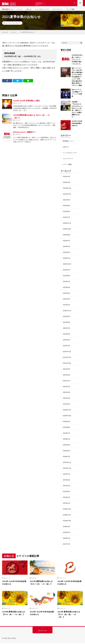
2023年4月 (67, 294)
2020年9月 (67, 420)
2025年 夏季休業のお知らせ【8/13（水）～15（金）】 (42, 581)
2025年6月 (67, 214)
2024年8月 (67, 237)
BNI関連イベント (69, 144)
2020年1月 (67, 454)
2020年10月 (67, 414)
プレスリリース (61, 11)
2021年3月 (67, 397)
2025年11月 (67, 197)
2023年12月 (67, 265)
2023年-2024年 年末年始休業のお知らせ (42, 613)
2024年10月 (67, 231)
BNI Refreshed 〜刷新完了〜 (25, 136)
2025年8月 (67, 208)
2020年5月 (67, 437)
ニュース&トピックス (44, 11)
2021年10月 (67, 363)
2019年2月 (67, 495)
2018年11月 (67, 512)
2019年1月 (67, 500)
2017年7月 (67, 540)
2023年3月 (67, 300)
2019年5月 (67, 483)
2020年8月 (67, 426)
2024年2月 (67, 254)
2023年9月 (67, 271)
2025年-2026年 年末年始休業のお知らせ (77, 127)
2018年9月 (67, 523)
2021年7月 (67, 380)
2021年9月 (67, 369)
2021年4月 (67, 391)
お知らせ (30, 11)
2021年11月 (67, 357)
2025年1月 (67, 219)
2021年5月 (67, 386)
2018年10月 (67, 518)
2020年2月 (67, 449)
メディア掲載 (74, 11)
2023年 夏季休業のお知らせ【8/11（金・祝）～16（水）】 (69, 615)
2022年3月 (67, 340)
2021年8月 (67, 374)
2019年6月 (67, 477)
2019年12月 (67, 460)
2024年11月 (67, 225)
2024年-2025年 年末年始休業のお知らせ (70, 579)
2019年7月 (67, 472)
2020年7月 (67, 432)
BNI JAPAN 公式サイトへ (39, 4)
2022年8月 (67, 323)
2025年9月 (67, 202)
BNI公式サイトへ (8, 11)
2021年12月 (67, 351)
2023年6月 (67, 288)
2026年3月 (67, 185)
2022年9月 (67, 317)
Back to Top (43, 631)
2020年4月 (67, 443)
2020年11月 (67, 409)
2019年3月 (67, 489)
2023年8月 (67, 277)
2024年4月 (67, 248)
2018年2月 (67, 535)
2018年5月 (67, 529)
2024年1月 (67, 260)
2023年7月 (67, 283)
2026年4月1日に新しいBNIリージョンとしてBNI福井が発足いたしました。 (77, 63)
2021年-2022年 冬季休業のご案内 (27, 104)
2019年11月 (67, 466)
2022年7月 (67, 328)
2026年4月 (67, 179)
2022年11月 (67, 311)
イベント (21, 11)
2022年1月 (67, 346)
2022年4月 (67, 334)
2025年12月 (67, 191)
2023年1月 (67, 305)
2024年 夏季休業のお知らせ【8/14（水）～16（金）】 (14, 615)
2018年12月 (67, 506)
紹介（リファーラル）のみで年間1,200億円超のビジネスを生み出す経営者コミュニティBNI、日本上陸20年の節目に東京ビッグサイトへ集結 (77, 80)
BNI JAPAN (12, 639)
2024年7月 (67, 242)
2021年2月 (67, 403)
